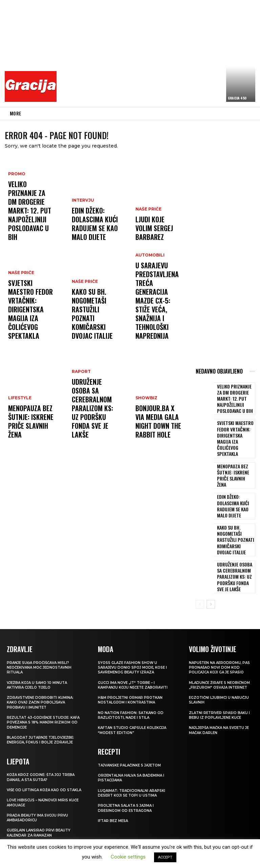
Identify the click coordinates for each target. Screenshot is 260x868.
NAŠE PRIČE (20, 306)
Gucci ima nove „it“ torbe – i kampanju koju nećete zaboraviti (136, 649)
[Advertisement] (160, 52)
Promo (16, 213)
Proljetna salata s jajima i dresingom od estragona (128, 772)
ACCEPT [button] (165, 857)
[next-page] (211, 569)
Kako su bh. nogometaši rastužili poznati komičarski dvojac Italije (93, 327)
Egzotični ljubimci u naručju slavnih (221, 669)
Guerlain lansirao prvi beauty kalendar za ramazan (40, 801)
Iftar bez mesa (114, 784)
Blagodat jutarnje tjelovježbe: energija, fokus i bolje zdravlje (44, 704)
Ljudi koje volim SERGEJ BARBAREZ (154, 237)
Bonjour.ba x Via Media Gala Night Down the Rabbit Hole (154, 428)
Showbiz (146, 411)
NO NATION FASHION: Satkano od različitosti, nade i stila (133, 679)
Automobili (149, 294)
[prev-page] (200, 569)
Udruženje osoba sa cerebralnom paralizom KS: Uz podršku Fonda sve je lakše (94, 425)
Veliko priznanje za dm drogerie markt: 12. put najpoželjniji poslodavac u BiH (31, 231)
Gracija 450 (237, 98)
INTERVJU (82, 213)
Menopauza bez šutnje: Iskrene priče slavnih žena (29, 431)
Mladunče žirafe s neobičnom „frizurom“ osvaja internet (214, 652)
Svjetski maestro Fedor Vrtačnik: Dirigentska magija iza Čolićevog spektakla (30, 327)
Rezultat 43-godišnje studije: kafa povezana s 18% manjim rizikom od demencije (41, 686)
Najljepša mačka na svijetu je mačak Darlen (219, 699)
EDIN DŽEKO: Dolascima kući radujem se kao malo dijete (89, 231)
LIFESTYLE (19, 417)
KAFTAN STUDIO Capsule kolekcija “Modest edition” (135, 694)
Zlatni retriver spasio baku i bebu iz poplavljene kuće (220, 684)
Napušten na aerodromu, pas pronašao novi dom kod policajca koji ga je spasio (221, 632)
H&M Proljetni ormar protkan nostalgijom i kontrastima (132, 664)
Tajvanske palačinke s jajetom (133, 729)
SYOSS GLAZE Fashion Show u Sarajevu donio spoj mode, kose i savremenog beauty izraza (136, 632)
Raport (80, 405)
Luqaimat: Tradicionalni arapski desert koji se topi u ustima (134, 756)
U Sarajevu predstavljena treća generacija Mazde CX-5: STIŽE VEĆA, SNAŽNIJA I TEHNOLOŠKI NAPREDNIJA (155, 320)
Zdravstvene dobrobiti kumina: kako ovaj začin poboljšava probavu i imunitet (42, 666)
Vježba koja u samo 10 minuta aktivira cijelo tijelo (39, 649)
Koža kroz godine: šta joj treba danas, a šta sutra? (44, 741)
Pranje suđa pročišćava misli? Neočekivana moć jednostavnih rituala (42, 632)
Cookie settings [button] (128, 857)
